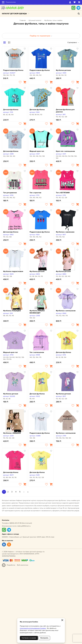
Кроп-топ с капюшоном (65, 151)
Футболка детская (63, 70)
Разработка (11, 565)
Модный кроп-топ (37, 151)
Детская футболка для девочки (65, 111)
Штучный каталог (35, 20)
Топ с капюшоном (37, 352)
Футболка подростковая (13, 271)
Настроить (44, 638)
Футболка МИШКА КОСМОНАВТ (37, 312)
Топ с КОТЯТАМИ (63, 193)
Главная (23, 20)
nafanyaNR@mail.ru (24, 526)
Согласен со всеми (29, 638)
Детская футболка (11, 110)
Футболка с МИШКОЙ (12, 433)
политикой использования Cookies (33, 628)
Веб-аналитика (23, 565)
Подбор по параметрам (41, 36)
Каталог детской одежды (14, 14)
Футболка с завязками (65, 232)
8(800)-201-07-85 (16, 523)
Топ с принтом (35, 193)
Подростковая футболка (13, 70)
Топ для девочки (10, 193)
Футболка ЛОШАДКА (12, 311)
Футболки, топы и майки (53, 20)
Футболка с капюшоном (66, 311)
